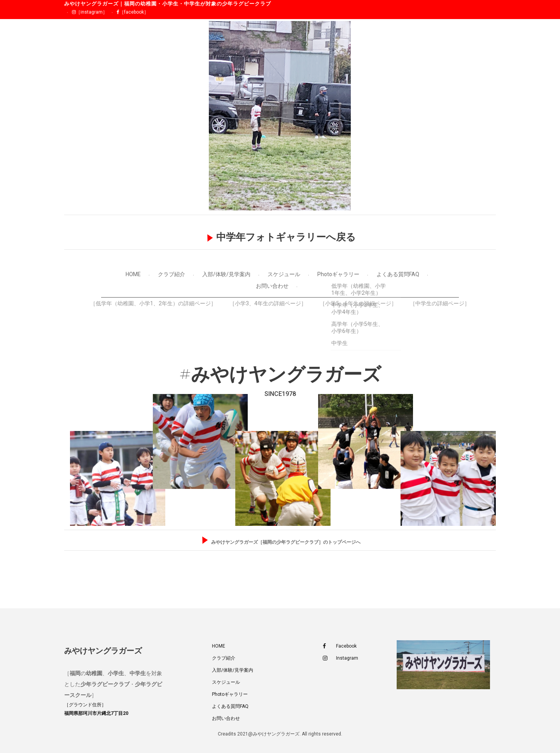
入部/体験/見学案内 (226, 274)
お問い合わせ (272, 286)
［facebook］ (133, 12)
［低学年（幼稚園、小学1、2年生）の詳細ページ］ (153, 303)
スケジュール (284, 274)
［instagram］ (90, 12)
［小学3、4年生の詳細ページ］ (268, 303)
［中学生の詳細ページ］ (440, 303)
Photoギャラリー (338, 274)
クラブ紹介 (171, 274)
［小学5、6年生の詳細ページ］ (358, 303)
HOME (133, 274)
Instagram (340, 658)
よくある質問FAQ (398, 274)
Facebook (340, 646)
